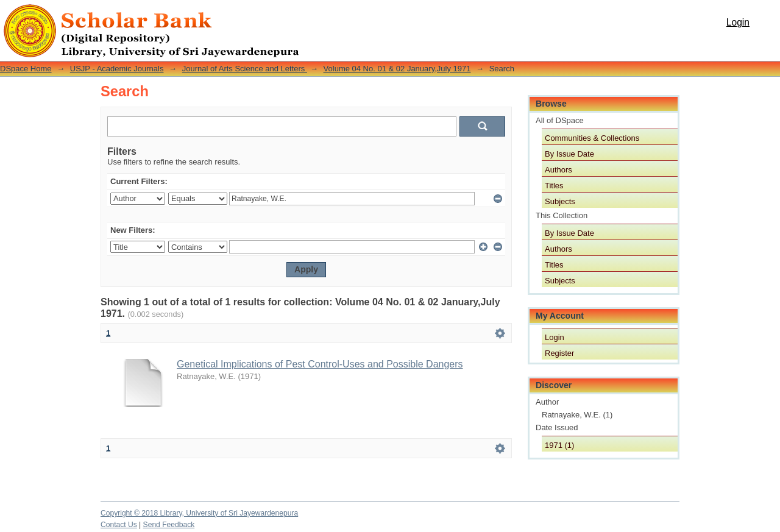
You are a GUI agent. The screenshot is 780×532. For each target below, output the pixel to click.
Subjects (560, 201)
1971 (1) (559, 445)
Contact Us (119, 525)
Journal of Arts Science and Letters (245, 69)
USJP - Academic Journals (117, 69)
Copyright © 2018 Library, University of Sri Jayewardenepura (199, 513)
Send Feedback (169, 525)
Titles (554, 186)
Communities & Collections (592, 138)
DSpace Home (26, 69)
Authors (558, 170)
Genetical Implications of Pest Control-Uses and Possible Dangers (320, 364)
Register (559, 353)
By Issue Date (569, 154)
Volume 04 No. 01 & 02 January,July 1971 (397, 69)
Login (738, 22)
